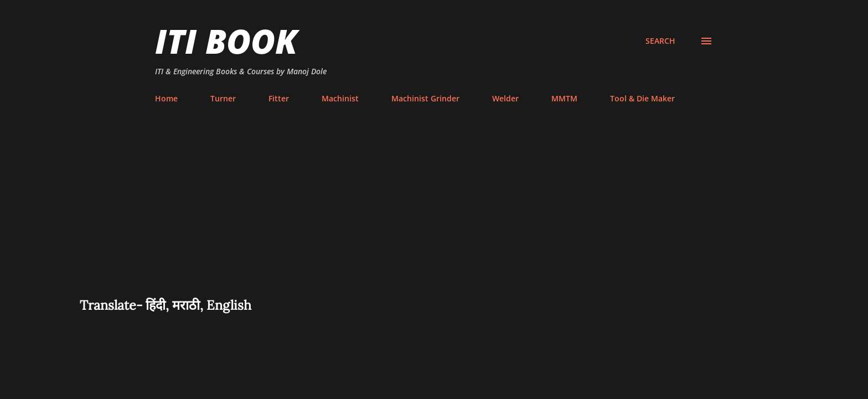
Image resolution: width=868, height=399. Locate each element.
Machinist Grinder (425, 98)
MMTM (564, 98)
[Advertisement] (434, 213)
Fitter (279, 98)
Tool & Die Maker (642, 98)
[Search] (660, 41)
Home (166, 98)
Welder (505, 98)
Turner (223, 98)
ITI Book (226, 41)
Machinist (340, 98)
